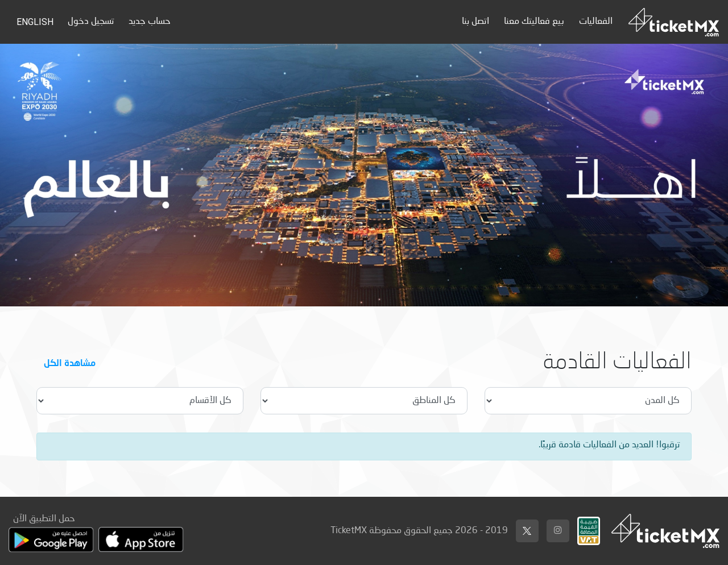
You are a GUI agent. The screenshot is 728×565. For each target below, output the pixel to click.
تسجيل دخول (91, 22)
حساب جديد (150, 22)
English (35, 22)
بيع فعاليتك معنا (534, 22)
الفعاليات (596, 22)
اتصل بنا (475, 22)
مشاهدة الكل (70, 362)
